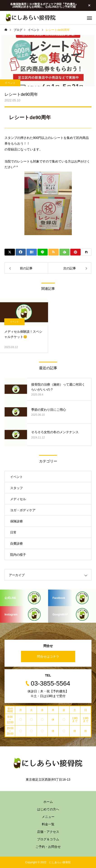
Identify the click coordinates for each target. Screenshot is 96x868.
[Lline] (43, 252)
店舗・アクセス (48, 832)
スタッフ (16, 488)
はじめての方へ (48, 809)
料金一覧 (48, 824)
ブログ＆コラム (48, 839)
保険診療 (16, 521)
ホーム (48, 802)
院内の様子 (18, 555)
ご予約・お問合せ (48, 847)
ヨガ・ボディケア (23, 510)
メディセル (18, 499)
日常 (13, 532)
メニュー (48, 817)
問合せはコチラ (48, 657)
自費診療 (16, 543)
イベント (10, 83)
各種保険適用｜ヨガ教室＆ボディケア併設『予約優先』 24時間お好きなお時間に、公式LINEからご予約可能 (44, 5)
